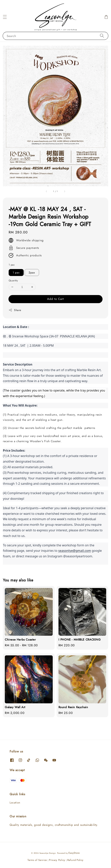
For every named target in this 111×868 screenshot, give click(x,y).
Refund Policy (75, 860)
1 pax (12, 265)
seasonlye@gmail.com (75, 551)
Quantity (13, 281)
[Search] (102, 36)
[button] (5, 17)
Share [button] (15, 310)
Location (15, 803)
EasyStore (74, 853)
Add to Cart (55, 299)
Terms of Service (37, 860)
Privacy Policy (57, 860)
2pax (32, 273)
